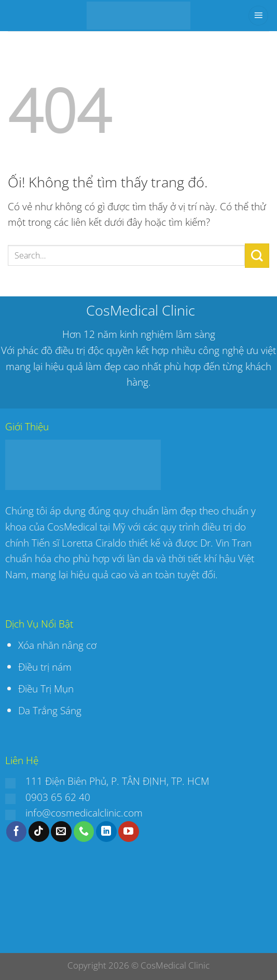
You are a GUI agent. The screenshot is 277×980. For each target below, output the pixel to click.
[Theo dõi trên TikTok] (39, 832)
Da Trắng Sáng (50, 710)
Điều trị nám (46, 667)
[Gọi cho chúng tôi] (84, 832)
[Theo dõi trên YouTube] (129, 832)
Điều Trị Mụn (46, 689)
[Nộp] (257, 256)
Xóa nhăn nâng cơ (57, 645)
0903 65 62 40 (58, 797)
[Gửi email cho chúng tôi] (61, 832)
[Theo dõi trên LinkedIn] (106, 832)
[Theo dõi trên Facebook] (17, 832)
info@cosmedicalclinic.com (84, 813)
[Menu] (258, 16)
